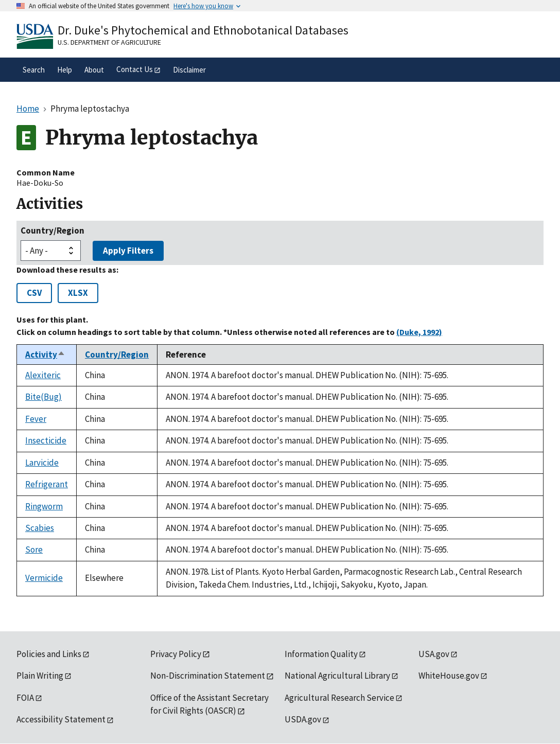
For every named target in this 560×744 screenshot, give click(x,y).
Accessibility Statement (61, 719)
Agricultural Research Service (339, 698)
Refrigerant (47, 484)
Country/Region (52, 231)
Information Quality (321, 654)
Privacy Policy (176, 654)
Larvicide (42, 463)
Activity (45, 355)
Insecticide (46, 440)
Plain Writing (40, 676)
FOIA (25, 698)
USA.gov (434, 654)
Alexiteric (43, 375)
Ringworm (44, 506)
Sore (34, 550)
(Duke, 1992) (419, 332)
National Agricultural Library (337, 676)
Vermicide (44, 578)
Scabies (40, 528)
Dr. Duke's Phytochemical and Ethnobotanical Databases (203, 30)
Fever (36, 419)
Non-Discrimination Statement (208, 676)
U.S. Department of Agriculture (109, 42)
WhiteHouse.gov (449, 676)
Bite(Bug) (43, 397)
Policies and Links (49, 654)
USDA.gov (303, 719)
